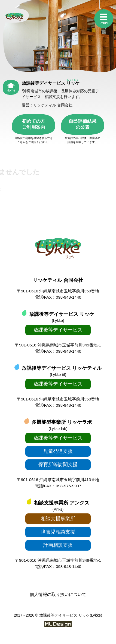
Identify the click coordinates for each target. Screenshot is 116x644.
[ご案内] (104, 19)
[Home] (11, 86)
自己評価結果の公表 (83, 124)
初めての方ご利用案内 (34, 124)
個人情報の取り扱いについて (58, 594)
